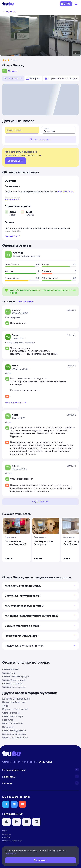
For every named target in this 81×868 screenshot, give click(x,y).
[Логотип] (8, 4)
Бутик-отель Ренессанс (14, 702)
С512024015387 (66, 192)
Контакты (6, 837)
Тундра (6, 706)
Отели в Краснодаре (13, 683)
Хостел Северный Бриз (14, 734)
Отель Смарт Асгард (13, 716)
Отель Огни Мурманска (14, 730)
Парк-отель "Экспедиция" (15, 709)
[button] (6, 804)
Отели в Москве (10, 669)
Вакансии (6, 834)
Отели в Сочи (9, 673)
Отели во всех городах (14, 687)
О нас (5, 831)
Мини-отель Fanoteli (12, 723)
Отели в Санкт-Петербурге (16, 676)
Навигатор (8, 720)
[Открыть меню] (77, 4)
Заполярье (8, 727)
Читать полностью (16, 402)
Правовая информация (12, 841)
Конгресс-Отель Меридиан (16, 699)
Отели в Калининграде (14, 680)
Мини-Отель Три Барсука (15, 737)
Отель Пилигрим (11, 713)
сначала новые (27, 301)
